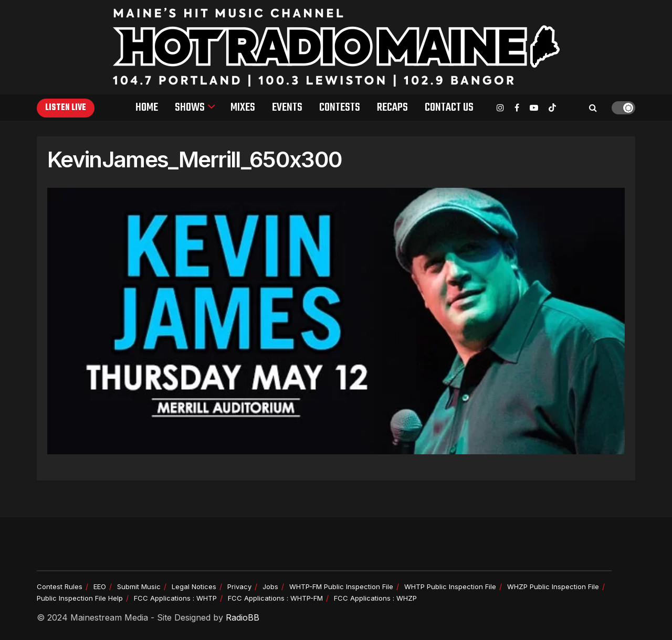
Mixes (243, 108)
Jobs (270, 586)
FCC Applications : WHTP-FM (275, 598)
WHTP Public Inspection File (450, 586)
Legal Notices (194, 586)
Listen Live (66, 108)
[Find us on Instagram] (500, 108)
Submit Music (139, 586)
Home (147, 108)
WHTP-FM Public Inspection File (341, 586)
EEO (100, 586)
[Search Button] (593, 108)
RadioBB (243, 617)
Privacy (239, 586)
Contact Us (449, 108)
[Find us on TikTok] (552, 108)
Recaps (392, 108)
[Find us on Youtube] (534, 108)
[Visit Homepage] (336, 47)
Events (287, 108)
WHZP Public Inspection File (553, 586)
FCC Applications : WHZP (375, 598)
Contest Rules (60, 586)
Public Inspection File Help (80, 598)
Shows (190, 108)
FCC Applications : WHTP (175, 598)
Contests (340, 108)
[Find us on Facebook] (517, 108)
